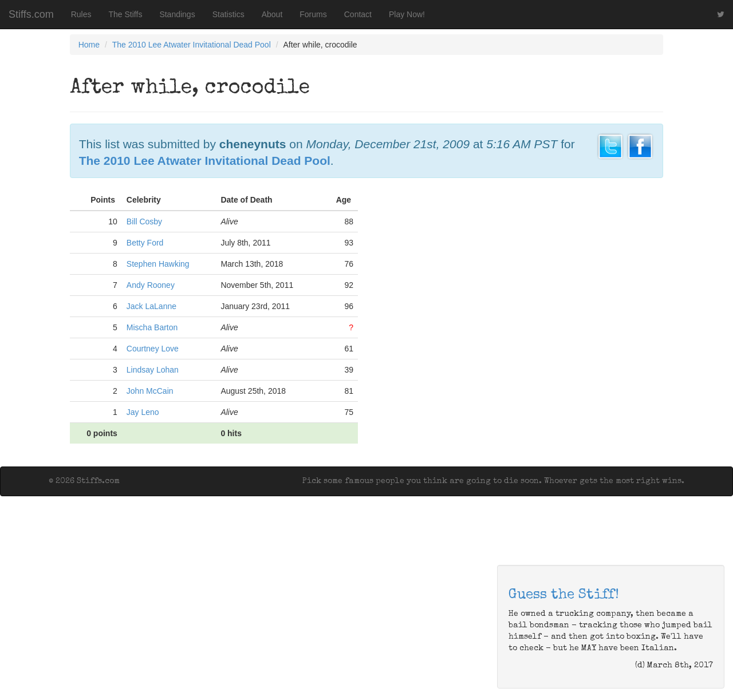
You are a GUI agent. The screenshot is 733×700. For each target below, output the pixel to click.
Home (89, 45)
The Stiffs (126, 14)
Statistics (228, 14)
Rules (81, 14)
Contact (358, 14)
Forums (313, 14)
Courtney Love (153, 349)
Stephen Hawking (158, 264)
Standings (177, 14)
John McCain (150, 391)
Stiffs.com (31, 14)
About (272, 14)
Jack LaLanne (151, 306)
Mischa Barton (152, 327)
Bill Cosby (144, 222)
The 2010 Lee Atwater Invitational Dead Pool (192, 45)
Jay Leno (143, 412)
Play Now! (407, 14)
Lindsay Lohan (153, 370)
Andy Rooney (151, 285)
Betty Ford (145, 243)
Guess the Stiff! (564, 595)
